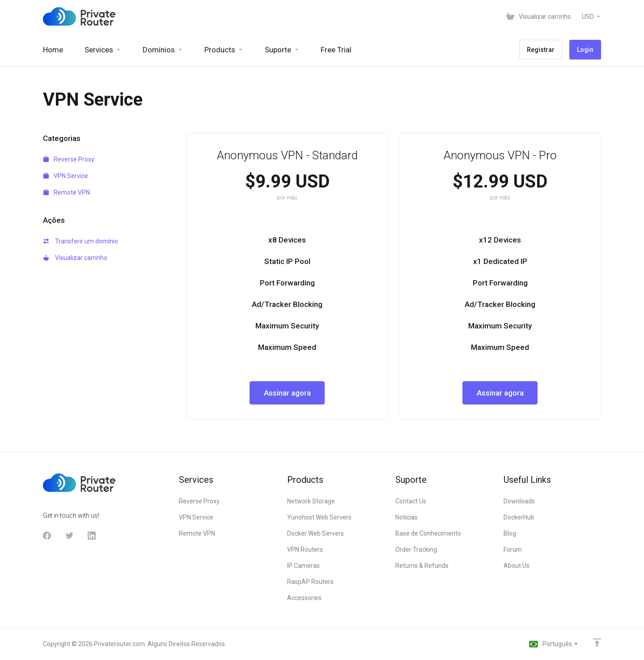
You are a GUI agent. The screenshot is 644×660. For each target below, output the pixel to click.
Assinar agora (287, 393)
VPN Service (66, 176)
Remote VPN (67, 192)
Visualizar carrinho (75, 258)
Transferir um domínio (81, 241)
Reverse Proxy (69, 159)
